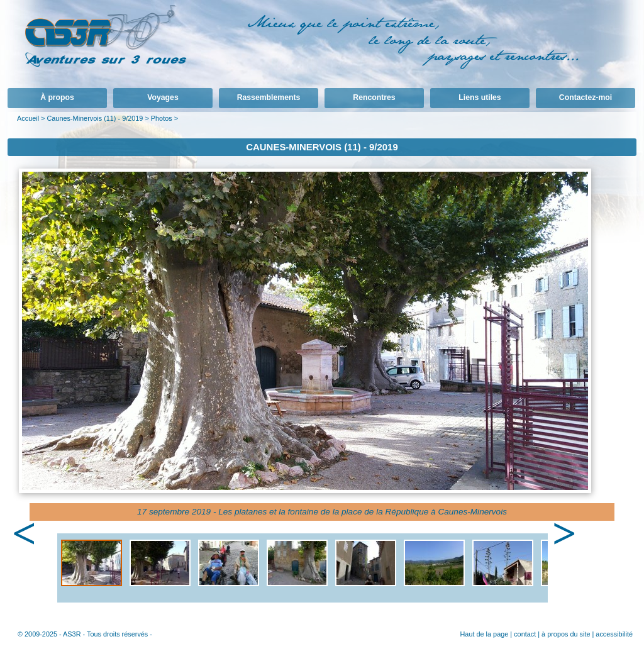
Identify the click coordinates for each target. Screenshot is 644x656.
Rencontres (374, 97)
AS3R (72, 634)
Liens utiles (480, 97)
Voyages (163, 97)
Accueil (28, 118)
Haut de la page (484, 634)
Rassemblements (269, 97)
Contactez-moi (586, 97)
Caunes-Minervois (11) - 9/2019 (95, 118)
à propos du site (566, 634)
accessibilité (614, 634)
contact (525, 634)
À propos (57, 97)
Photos (162, 118)
